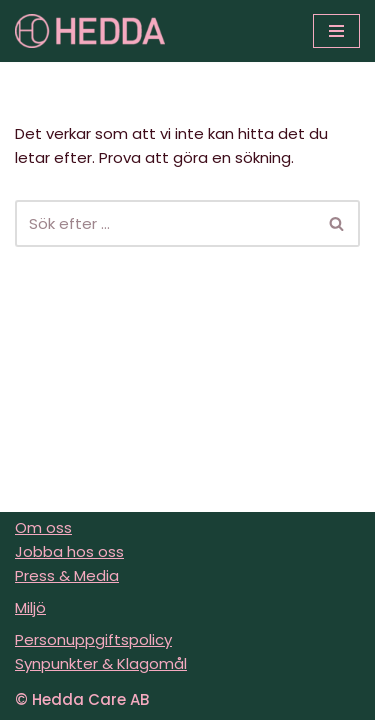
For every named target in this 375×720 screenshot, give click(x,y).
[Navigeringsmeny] (336, 31)
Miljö (30, 607)
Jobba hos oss (69, 551)
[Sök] (165, 223)
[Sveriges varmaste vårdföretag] (90, 31)
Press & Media (67, 575)
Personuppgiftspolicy (93, 639)
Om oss (43, 527)
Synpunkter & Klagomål (101, 663)
